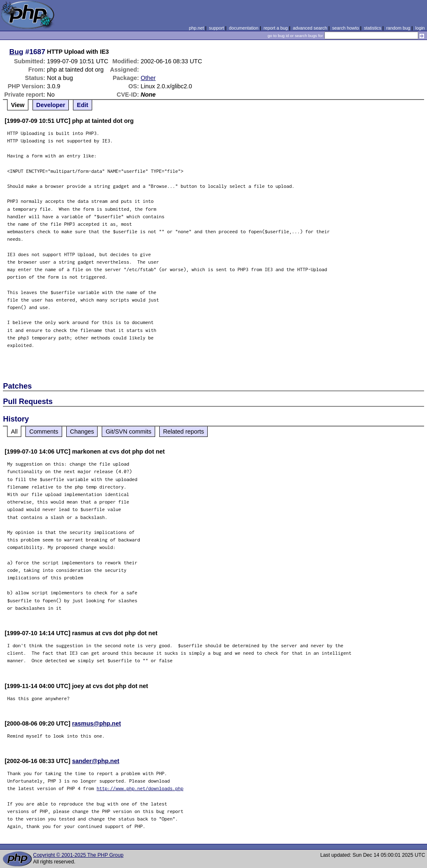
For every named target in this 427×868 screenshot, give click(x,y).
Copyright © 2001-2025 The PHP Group (78, 855)
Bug (16, 52)
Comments (44, 432)
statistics (373, 28)
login (420, 28)
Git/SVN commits (128, 432)
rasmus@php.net (97, 723)
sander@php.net (96, 761)
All (14, 432)
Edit (82, 105)
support (216, 28)
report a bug (276, 28)
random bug (398, 28)
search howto (345, 28)
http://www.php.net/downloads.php (140, 788)
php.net (196, 28)
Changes (82, 432)
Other (148, 78)
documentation (244, 28)
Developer (51, 105)
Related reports (183, 432)
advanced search (310, 28)
